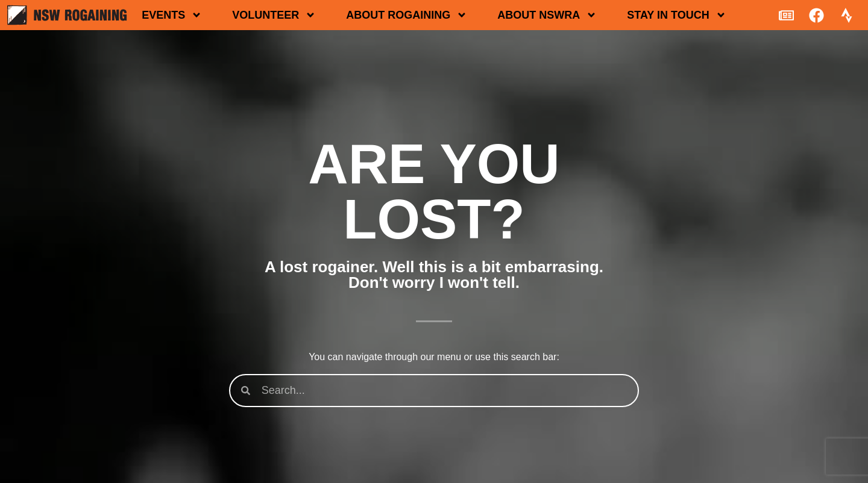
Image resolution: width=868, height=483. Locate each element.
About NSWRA (547, 15)
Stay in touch (676, 15)
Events (172, 15)
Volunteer (274, 15)
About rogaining (407, 15)
